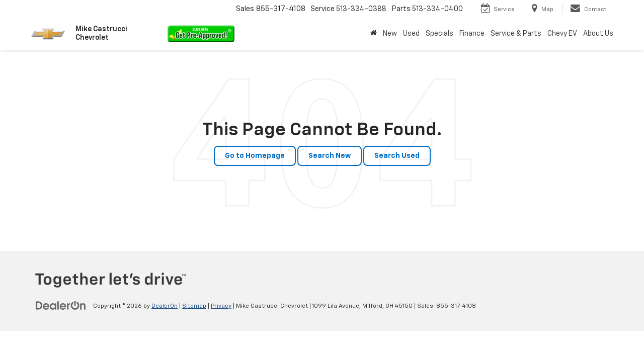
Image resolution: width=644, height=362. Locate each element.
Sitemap (194, 306)
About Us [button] (598, 34)
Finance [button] (472, 34)
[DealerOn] (61, 306)
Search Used (397, 156)
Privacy (221, 306)
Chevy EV (562, 34)
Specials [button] (439, 34)
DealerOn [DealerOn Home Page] (165, 306)
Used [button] (411, 34)
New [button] (390, 34)
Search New (330, 156)
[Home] (374, 34)
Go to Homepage (255, 156)
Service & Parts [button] (516, 34)
